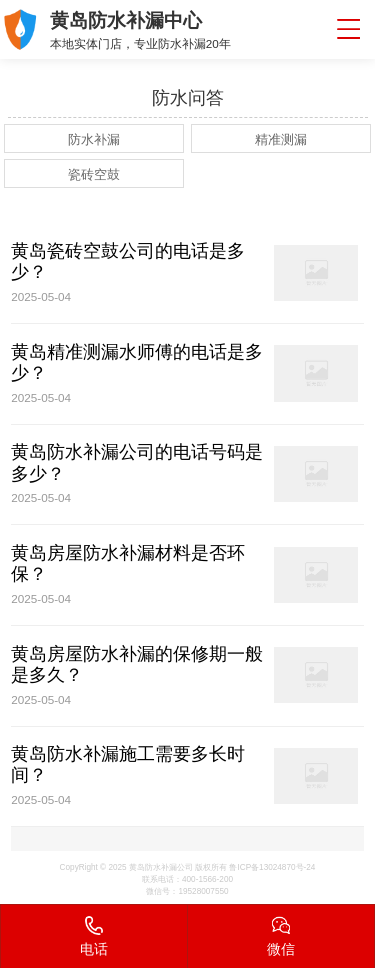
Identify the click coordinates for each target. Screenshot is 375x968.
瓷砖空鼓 (94, 174)
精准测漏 (281, 139)
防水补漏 (94, 139)
